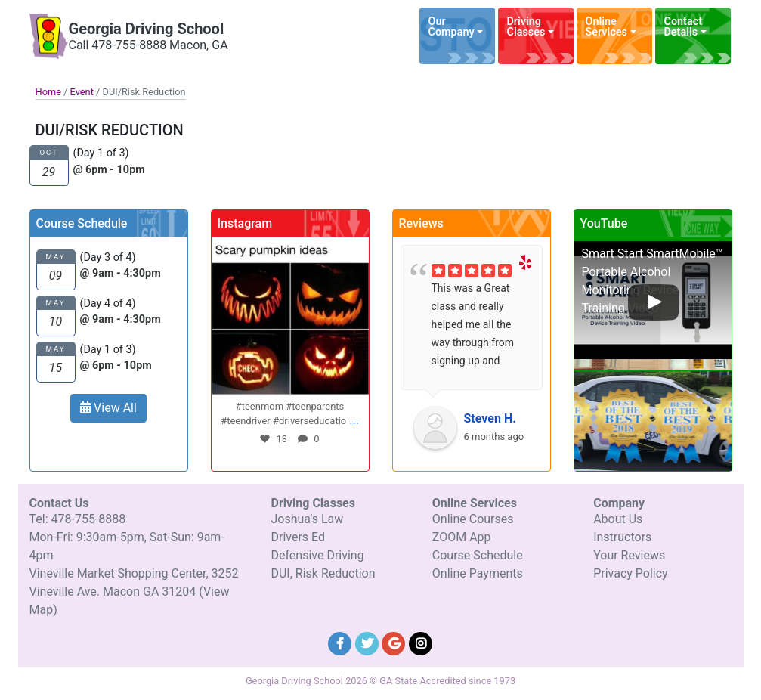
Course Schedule (478, 555)
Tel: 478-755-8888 (78, 519)
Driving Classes (526, 27)
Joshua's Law (307, 519)
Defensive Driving (317, 555)
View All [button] (108, 408)
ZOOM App (462, 537)
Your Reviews (629, 555)
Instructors (622, 537)
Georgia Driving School (147, 29)
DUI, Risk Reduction (323, 573)
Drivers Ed (298, 537)
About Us (618, 519)
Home (48, 92)
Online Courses (473, 519)
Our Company (452, 27)
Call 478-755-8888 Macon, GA (148, 45)
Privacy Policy (631, 573)
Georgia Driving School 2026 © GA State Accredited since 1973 (380, 681)
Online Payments (478, 573)
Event (82, 92)
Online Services (606, 27)
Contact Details (684, 27)
